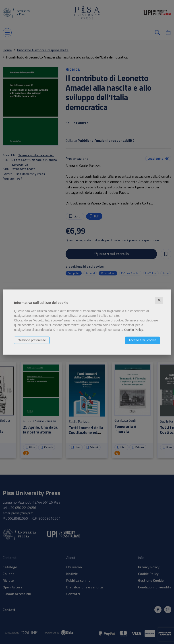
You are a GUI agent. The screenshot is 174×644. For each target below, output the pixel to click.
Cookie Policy (133, 330)
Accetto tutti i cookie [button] (142, 340)
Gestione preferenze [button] (32, 340)
